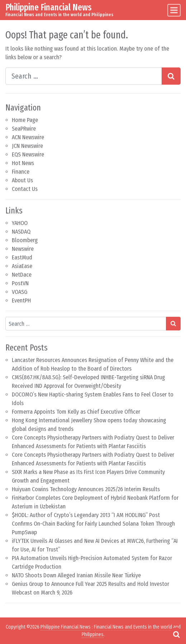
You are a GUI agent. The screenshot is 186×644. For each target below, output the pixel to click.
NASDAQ (21, 232)
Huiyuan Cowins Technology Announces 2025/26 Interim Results (86, 489)
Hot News (23, 163)
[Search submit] (171, 76)
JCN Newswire (27, 146)
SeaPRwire (24, 129)
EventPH (21, 300)
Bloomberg (25, 240)
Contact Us (25, 189)
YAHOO (20, 223)
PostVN (20, 283)
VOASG (20, 292)
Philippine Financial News (49, 7)
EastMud (22, 257)
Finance (21, 172)
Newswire (23, 249)
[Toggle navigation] (174, 10)
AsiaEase (22, 266)
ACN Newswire (28, 137)
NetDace (22, 275)
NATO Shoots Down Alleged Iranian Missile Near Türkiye (76, 575)
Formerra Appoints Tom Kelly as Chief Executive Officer (76, 412)
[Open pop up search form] (176, 634)
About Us (22, 180)
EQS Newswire (28, 154)
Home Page (25, 120)
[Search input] (84, 76)
